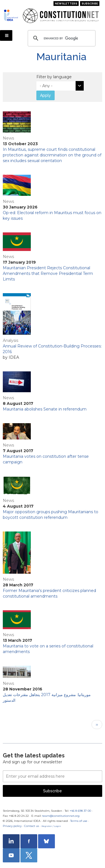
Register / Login (51, 826)
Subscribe (90, 4)
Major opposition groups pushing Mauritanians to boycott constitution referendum (51, 515)
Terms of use (79, 821)
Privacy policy (12, 826)
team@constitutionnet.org (61, 816)
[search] (61, 38)
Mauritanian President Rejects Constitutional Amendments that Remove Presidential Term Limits (48, 273)
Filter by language (54, 77)
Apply (46, 95)
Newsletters (66, 4)
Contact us (32, 826)
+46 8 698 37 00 (80, 811)
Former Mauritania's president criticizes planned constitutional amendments (49, 593)
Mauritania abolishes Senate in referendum (45, 409)
